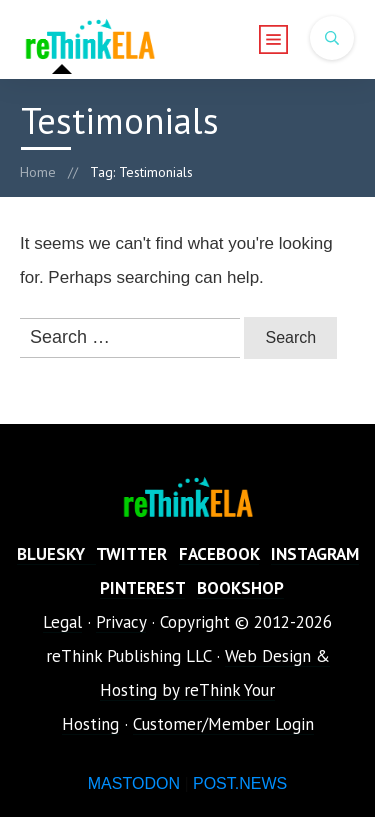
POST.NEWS (240, 783)
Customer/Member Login (223, 724)
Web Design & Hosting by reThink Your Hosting (196, 690)
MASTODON (134, 783)
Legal (62, 622)
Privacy (121, 622)
